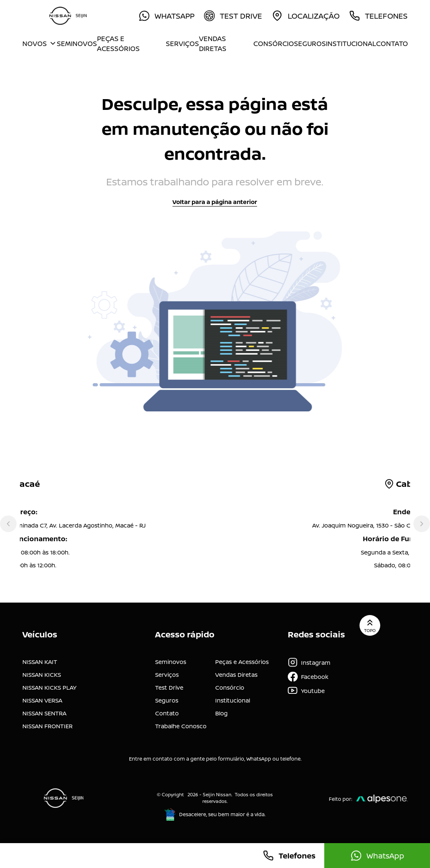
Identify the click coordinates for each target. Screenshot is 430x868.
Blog (221, 713)
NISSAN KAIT (40, 662)
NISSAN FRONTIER (47, 726)
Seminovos (77, 44)
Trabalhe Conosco (181, 726)
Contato (392, 44)
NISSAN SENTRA (44, 713)
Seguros (310, 44)
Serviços (182, 44)
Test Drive (169, 687)
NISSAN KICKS (42, 675)
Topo (370, 625)
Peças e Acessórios (118, 44)
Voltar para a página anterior (215, 202)
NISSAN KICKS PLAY (49, 687)
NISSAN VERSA (42, 700)
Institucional (351, 44)
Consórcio (274, 44)
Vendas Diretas (213, 44)
